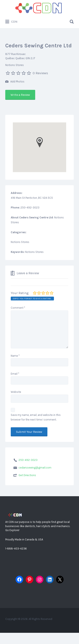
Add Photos (15, 82)
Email (15, 374)
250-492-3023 (28, 460)
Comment (18, 308)
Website (16, 392)
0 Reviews (40, 73)
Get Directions (27, 475)
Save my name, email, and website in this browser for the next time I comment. (36, 417)
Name (15, 356)
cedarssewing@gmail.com (35, 468)
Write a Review (20, 95)
